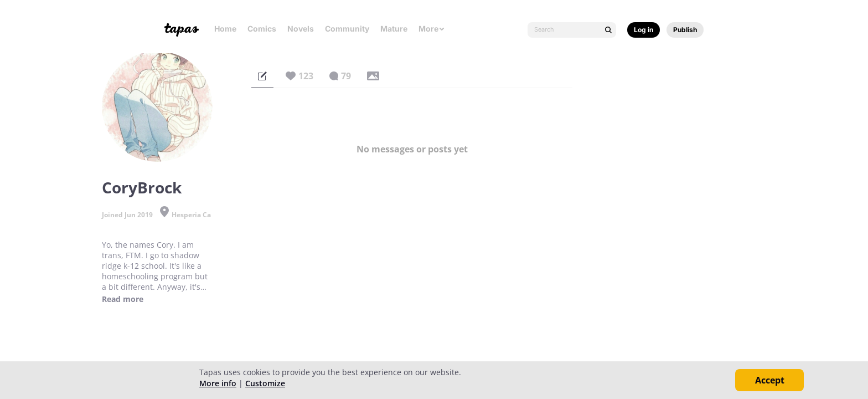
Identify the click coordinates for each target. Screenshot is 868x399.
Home (225, 29)
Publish (685, 30)
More (432, 29)
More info (218, 383)
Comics (262, 29)
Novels (301, 29)
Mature (394, 29)
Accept (770, 380)
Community (347, 29)
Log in (644, 30)
